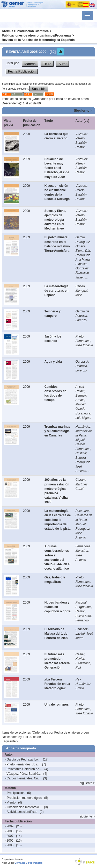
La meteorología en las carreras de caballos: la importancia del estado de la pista (58, 520)
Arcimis (8, 31)
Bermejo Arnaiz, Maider (81, 400)
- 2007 (9, 836)
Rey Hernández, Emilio (84, 684)
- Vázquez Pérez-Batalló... (23, 774)
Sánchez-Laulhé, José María (84, 634)
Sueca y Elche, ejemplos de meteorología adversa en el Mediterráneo (55, 220)
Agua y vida (53, 362)
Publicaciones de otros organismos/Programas (37, 35)
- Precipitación (15, 793)
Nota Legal (8, 863)
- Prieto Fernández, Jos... (22, 764)
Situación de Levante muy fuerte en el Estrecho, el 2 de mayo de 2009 (57, 168)
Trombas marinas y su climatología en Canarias (57, 431)
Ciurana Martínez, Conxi (82, 484)
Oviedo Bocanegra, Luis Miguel (83, 413)
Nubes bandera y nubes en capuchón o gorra (58, 607)
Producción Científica (33, 31)
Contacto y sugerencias (28, 863)
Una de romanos (57, 705)
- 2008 (9, 831)
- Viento (10, 802)
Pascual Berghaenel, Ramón (84, 607)
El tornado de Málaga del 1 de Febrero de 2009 (56, 634)
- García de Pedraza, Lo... (23, 759)
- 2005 (9, 845)
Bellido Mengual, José (82, 291)
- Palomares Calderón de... (23, 769)
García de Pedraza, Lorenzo (82, 316)
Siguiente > (83, 110)
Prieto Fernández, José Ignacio (84, 341)
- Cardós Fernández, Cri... (23, 778)
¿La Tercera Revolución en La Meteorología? (57, 684)
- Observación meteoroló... (23, 807)
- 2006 (9, 841)
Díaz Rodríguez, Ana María (84, 255)
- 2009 (9, 826)
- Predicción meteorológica (23, 798)
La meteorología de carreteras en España (57, 291)
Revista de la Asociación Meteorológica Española (38, 40)
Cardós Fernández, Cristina (83, 449)
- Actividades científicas (21, 812)
